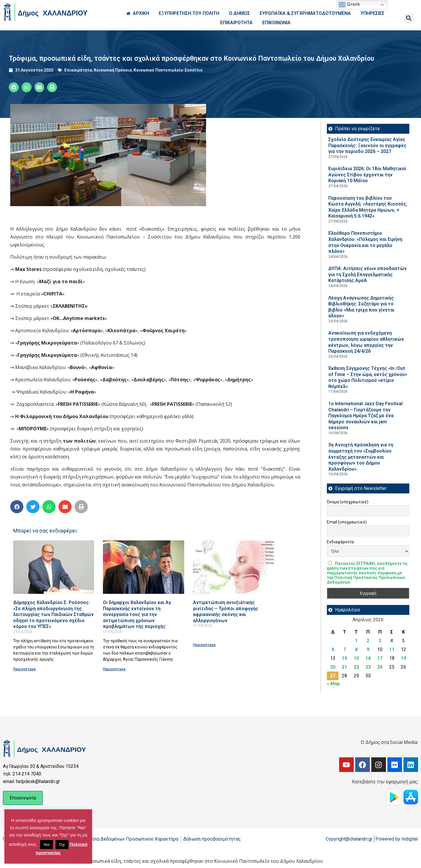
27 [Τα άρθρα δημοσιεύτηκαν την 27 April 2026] (333, 676)
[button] (409, 18)
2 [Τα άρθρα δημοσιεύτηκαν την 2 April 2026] (368, 641)
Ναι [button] (46, 844)
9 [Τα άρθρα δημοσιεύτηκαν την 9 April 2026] (368, 649)
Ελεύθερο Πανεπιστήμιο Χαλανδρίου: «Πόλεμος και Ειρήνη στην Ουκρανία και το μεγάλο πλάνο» (365, 242)
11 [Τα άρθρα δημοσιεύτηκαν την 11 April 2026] (392, 649)
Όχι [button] (62, 844)
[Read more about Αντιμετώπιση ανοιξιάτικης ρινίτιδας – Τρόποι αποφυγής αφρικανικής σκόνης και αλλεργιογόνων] (233, 567)
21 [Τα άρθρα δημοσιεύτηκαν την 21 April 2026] (344, 667)
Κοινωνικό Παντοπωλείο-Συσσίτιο (168, 70)
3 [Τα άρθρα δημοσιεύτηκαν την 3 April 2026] (380, 641)
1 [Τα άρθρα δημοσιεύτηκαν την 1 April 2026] (356, 641)
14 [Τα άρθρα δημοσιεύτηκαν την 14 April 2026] (344, 658)
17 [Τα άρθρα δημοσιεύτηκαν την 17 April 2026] (380, 658)
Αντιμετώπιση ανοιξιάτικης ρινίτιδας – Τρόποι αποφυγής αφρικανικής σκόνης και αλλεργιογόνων (226, 612)
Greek (349, 5)
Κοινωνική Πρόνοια (113, 70)
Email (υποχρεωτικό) (347, 522)
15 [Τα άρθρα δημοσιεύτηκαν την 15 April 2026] (356, 658)
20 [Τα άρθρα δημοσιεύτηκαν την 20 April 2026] (333, 667)
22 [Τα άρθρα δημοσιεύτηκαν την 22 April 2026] (356, 667)
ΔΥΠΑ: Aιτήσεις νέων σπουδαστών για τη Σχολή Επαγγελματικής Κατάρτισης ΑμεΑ (367, 274)
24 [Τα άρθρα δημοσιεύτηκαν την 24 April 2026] (380, 667)
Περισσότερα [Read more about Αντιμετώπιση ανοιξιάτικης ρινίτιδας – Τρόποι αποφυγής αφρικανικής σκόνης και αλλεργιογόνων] (204, 645)
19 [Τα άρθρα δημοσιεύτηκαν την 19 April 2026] (403, 658)
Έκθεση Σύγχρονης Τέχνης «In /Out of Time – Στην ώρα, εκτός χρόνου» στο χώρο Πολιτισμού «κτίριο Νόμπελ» (368, 377)
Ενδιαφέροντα (340, 542)
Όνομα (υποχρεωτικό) (348, 502)
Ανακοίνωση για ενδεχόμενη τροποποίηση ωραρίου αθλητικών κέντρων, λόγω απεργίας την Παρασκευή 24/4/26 (366, 342)
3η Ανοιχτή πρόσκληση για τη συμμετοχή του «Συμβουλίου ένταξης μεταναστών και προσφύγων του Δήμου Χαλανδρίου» (361, 457)
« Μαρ (333, 684)
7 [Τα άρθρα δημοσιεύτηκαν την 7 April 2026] (345, 649)
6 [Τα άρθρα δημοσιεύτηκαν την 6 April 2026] (333, 649)
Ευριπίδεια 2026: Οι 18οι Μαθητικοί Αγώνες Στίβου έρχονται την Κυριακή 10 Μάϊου (367, 175)
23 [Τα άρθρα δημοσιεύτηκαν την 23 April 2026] (368, 667)
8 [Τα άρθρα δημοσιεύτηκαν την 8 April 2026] (356, 649)
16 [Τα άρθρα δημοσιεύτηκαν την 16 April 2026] (368, 658)
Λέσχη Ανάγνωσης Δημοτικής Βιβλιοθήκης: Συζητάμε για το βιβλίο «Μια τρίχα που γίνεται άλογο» (361, 307)
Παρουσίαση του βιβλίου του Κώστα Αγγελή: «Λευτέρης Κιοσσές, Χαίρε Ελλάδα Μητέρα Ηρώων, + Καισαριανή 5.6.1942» (368, 207)
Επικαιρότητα (78, 70)
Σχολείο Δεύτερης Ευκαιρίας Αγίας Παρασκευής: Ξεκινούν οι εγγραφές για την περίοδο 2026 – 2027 (367, 145)
